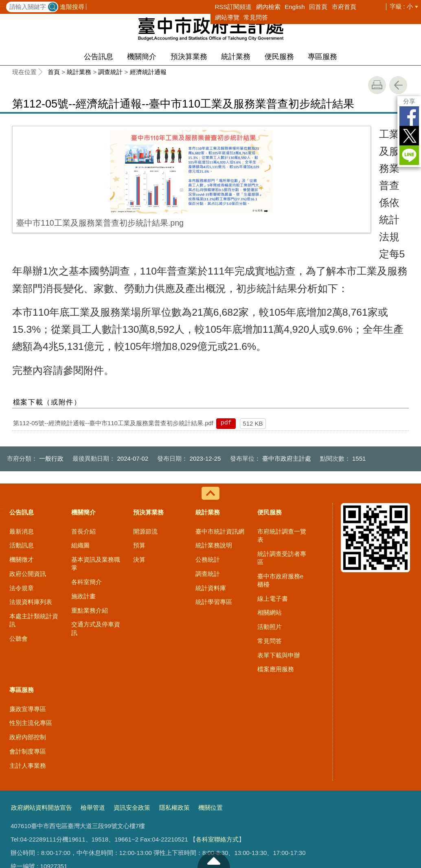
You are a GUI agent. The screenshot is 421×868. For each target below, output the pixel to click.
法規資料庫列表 (31, 533)
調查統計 (110, 72)
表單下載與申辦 (279, 586)
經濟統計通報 (148, 72)
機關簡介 (142, 57)
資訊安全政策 (132, 739)
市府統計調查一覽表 (282, 467)
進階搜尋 (72, 7)
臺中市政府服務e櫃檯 (280, 511)
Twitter (409, 136)
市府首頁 (344, 7)
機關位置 (210, 739)
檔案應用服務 (276, 601)
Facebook (409, 116)
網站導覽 (227, 17)
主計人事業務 (28, 697)
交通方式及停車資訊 (96, 560)
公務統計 (208, 491)
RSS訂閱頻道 (234, 7)
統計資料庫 (211, 519)
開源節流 (145, 463)
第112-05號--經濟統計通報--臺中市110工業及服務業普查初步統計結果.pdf (113, 354)
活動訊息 (22, 477)
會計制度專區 (28, 683)
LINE (409, 155)
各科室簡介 (87, 513)
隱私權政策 (174, 739)
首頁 (54, 72)
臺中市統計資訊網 (220, 463)
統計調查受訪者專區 (282, 489)
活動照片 (270, 558)
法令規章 (22, 519)
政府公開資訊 (28, 505)
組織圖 (80, 477)
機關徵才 (22, 491)
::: (3, 5)
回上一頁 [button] (398, 85)
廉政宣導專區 (28, 640)
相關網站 (270, 544)
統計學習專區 (214, 533)
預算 (139, 477)
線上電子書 (273, 530)
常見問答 (256, 17)
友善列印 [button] (377, 85)
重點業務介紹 (90, 542)
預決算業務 (189, 57)
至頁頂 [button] (214, 860)
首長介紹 (83, 463)
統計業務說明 (214, 477)
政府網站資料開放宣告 (42, 739)
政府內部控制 (28, 669)
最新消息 (22, 463)
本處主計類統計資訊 (34, 552)
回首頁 (318, 7)
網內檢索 (268, 7)
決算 (139, 491)
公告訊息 (99, 57)
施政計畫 (83, 528)
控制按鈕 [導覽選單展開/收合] (210, 425)
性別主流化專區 (31, 654)
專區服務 (322, 57)
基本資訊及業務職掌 (96, 495)
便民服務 (279, 57)
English (295, 7)
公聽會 (19, 570)
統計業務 (236, 57)
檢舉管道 (93, 739)
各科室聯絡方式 (217, 771)
